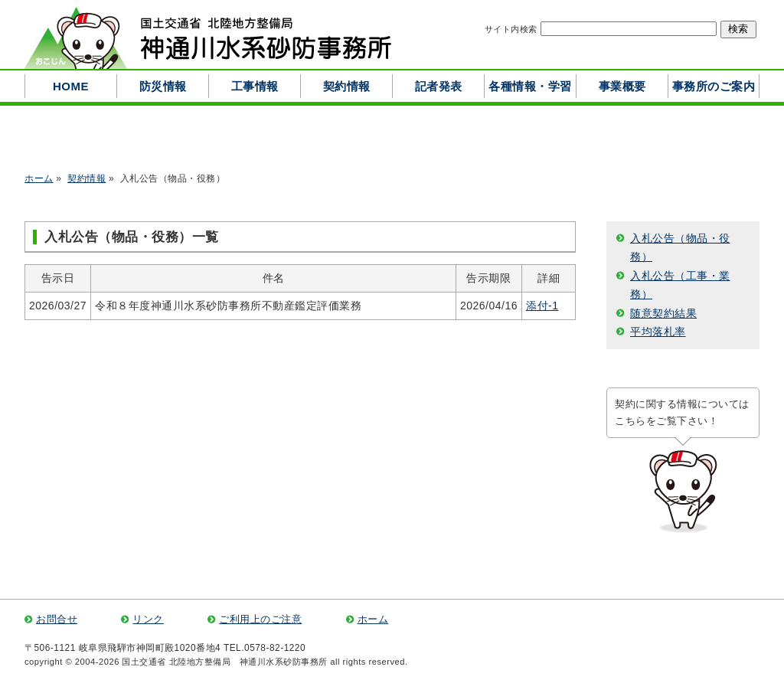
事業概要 (622, 86)
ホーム (39, 178)
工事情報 (255, 86)
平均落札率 (658, 332)
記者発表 (439, 86)
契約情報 (347, 86)
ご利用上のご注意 (260, 620)
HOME (71, 86)
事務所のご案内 (714, 86)
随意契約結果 (663, 313)
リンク (148, 620)
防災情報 (163, 86)
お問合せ (57, 620)
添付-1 (542, 306)
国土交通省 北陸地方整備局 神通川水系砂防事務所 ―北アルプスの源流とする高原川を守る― (208, 34)
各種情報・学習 (530, 86)
